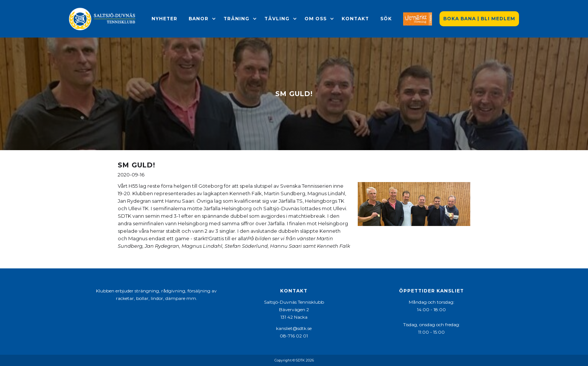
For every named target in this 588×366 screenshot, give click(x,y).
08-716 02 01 (294, 336)
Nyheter (164, 19)
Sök (386, 19)
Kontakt (355, 19)
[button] (199, 19)
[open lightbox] (414, 204)
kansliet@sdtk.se (294, 328)
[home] (103, 19)
